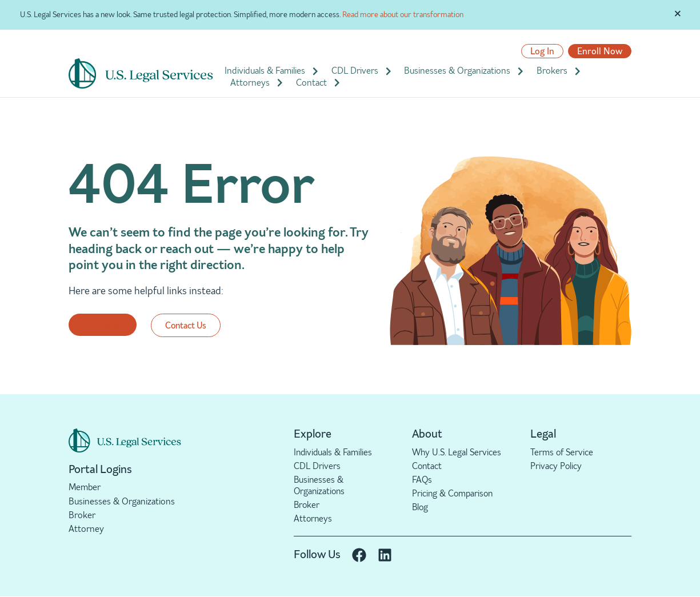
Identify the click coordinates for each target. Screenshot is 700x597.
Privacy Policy (556, 466)
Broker (82, 515)
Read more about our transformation (403, 15)
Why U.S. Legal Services (457, 452)
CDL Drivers (362, 71)
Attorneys (257, 83)
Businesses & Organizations (465, 71)
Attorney (86, 529)
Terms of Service (563, 452)
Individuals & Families (272, 71)
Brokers (559, 71)
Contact (319, 83)
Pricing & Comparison (454, 494)
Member (85, 487)
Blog (421, 508)
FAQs (423, 480)
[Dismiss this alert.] (678, 13)
